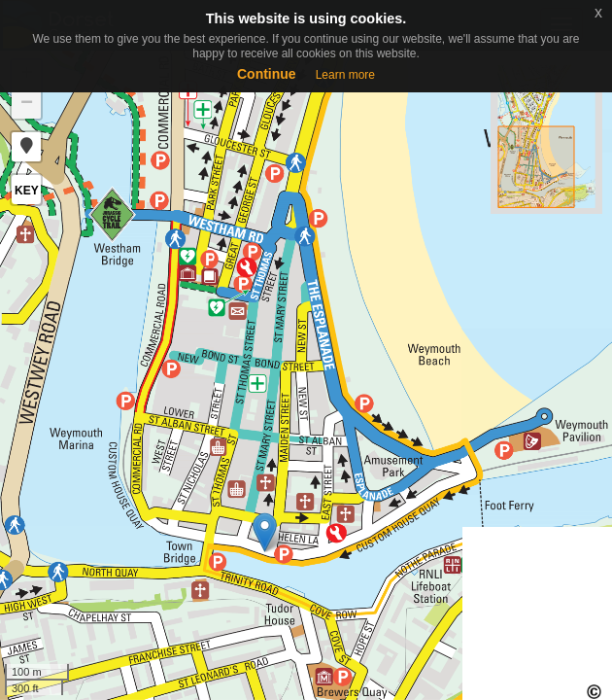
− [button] (27, 104)
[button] (26, 147)
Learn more (345, 75)
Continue (267, 74)
